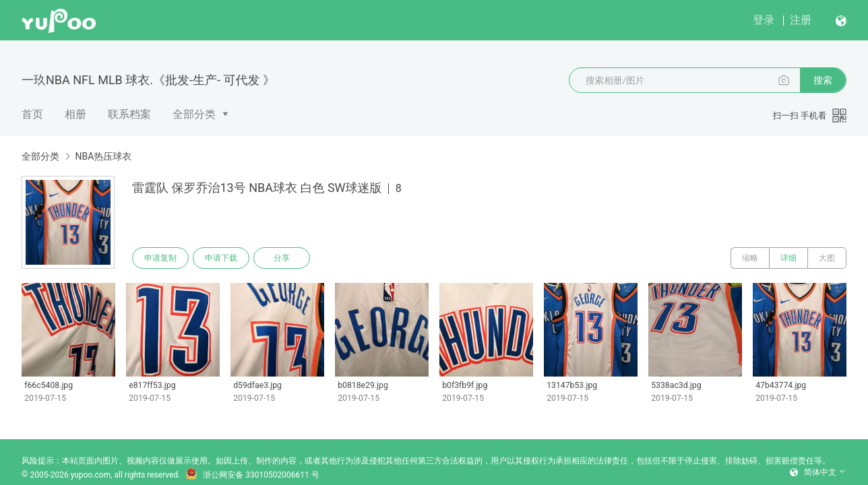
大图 (827, 258)
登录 (764, 20)
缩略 (750, 258)
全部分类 (194, 114)
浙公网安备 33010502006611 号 (252, 475)
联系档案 (129, 114)
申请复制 (160, 258)
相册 (75, 114)
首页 (32, 114)
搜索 (823, 80)
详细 (788, 258)
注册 (801, 20)
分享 (282, 258)
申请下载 (221, 258)
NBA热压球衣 (103, 156)
